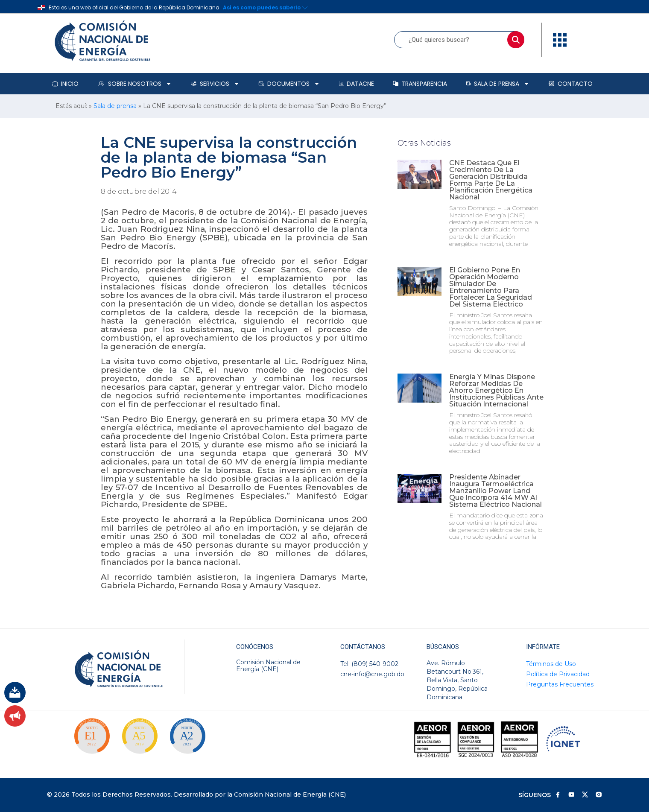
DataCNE (357, 84)
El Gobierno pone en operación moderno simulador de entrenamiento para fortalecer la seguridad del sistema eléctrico (491, 287)
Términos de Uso (551, 664)
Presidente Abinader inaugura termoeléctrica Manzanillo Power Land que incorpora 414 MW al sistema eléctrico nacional (496, 491)
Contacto (570, 84)
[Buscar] (516, 40)
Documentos (289, 84)
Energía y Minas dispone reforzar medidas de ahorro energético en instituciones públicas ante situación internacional (496, 390)
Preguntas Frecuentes (560, 684)
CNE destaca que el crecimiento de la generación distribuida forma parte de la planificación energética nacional (491, 180)
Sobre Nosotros (134, 84)
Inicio (65, 84)
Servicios (215, 84)
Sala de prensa (498, 84)
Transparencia (420, 84)
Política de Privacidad (558, 674)
